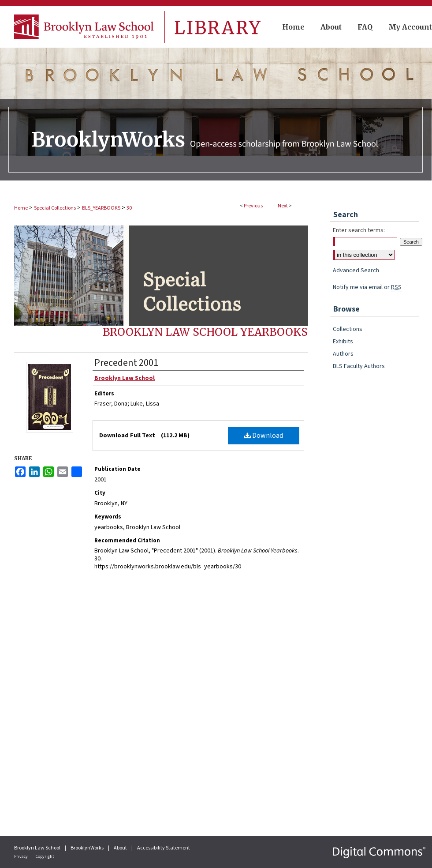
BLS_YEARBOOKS (101, 208)
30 (129, 208)
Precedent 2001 (126, 363)
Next (283, 206)
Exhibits (343, 342)
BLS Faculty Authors (359, 366)
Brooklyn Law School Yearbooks (205, 332)
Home (21, 208)
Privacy (21, 857)
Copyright (45, 857)
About (121, 848)
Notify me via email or (367, 287)
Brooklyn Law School (38, 848)
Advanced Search (356, 271)
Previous (253, 206)
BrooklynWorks (88, 848)
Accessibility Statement (164, 848)
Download (264, 436)
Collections (348, 329)
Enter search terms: (359, 230)
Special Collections (55, 208)
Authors (343, 354)
